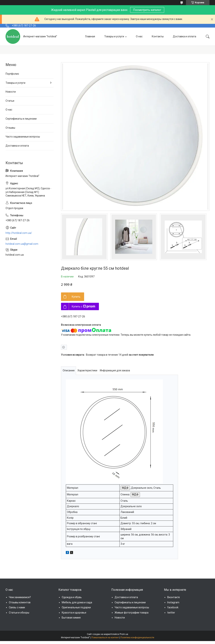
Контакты (158, 36)
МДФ (125, 488)
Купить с (83, 306)
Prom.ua (124, 634)
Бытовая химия (71, 618)
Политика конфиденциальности (137, 638)
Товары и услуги (114, 36)
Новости (11, 92)
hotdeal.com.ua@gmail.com (22, 244)
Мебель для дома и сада (77, 602)
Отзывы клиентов (20, 602)
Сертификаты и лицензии (21, 119)
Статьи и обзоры (19, 613)
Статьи (10, 101)
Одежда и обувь (72, 597)
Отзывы (10, 128)
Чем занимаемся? (20, 597)
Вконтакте (174, 597)
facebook (173, 607)
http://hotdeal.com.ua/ (19, 233)
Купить (76, 297)
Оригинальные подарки (76, 607)
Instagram (173, 602)
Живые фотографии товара (132, 613)
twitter (171, 613)
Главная (90, 36)
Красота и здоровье (74, 613)
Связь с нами (17, 607)
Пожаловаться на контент (105, 638)
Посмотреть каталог (147, 10)
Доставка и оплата (184, 36)
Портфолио (12, 74)
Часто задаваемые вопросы (23, 137)
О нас (139, 36)
